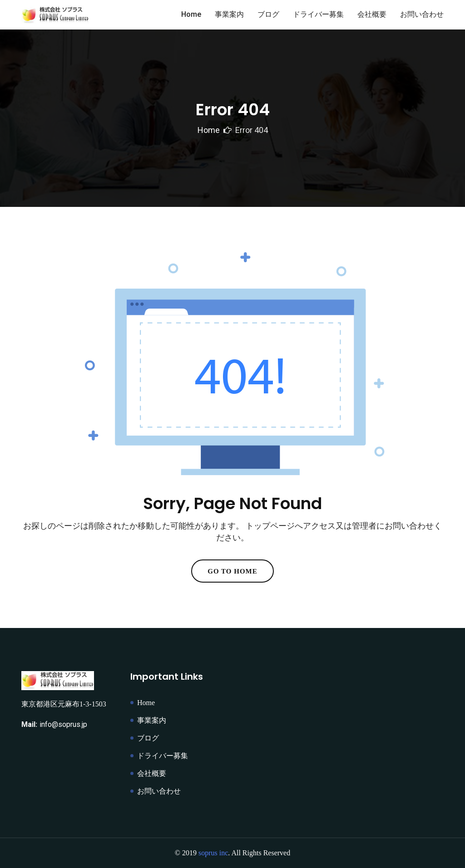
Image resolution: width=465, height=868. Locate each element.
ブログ (268, 14)
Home (191, 14)
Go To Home (232, 571)
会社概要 (372, 14)
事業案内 (229, 14)
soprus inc (213, 853)
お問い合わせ (422, 14)
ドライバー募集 (318, 14)
